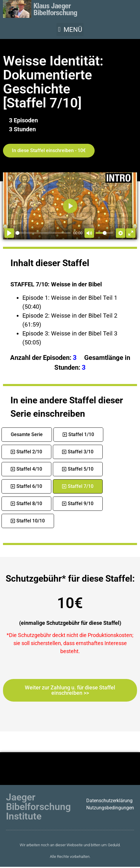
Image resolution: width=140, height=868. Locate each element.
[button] (70, 29)
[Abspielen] (9, 233)
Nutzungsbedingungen (110, 808)
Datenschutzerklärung (109, 801)
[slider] (43, 233)
